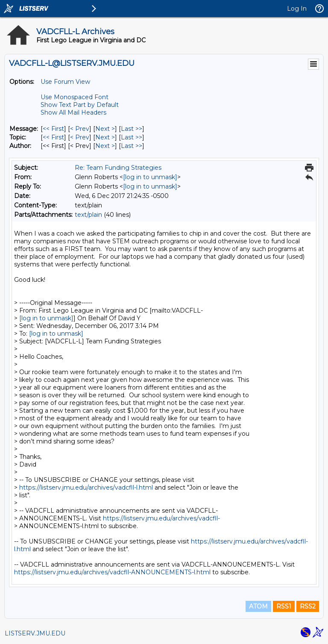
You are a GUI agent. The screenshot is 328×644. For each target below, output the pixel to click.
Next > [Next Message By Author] (105, 146)
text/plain (88, 215)
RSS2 (308, 606)
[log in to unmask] (150, 177)
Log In (297, 9)
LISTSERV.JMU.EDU (35, 633)
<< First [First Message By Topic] (53, 137)
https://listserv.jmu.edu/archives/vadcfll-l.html (86, 487)
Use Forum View (65, 82)
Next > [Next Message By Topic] (105, 137)
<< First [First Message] (53, 129)
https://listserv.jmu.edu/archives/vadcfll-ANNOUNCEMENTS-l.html (112, 572)
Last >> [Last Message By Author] (132, 146)
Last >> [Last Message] (132, 129)
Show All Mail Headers (73, 112)
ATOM (258, 606)
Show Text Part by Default (80, 105)
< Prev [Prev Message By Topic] (80, 137)
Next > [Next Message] (105, 129)
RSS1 (284, 606)
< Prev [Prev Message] (80, 129)
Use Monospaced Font (75, 97)
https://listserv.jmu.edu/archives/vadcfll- (161, 518)
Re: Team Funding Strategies (118, 168)
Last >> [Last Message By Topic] (132, 137)
